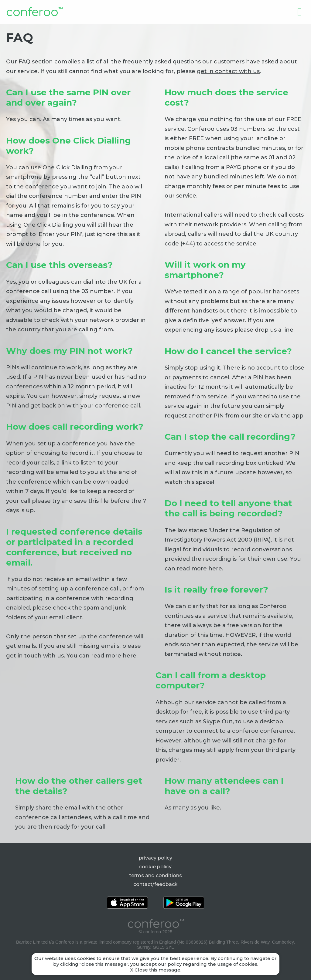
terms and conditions (155, 875)
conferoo (34, 12)
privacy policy (155, 858)
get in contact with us (228, 71)
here (215, 569)
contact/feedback (155, 884)
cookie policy (155, 867)
